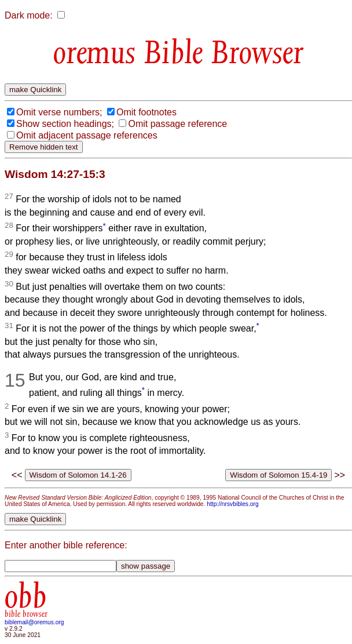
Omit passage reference (177, 124)
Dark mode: (29, 15)
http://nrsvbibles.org (232, 504)
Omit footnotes (146, 112)
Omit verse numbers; (59, 112)
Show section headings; (65, 124)
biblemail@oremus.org (34, 622)
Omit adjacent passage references (87, 135)
